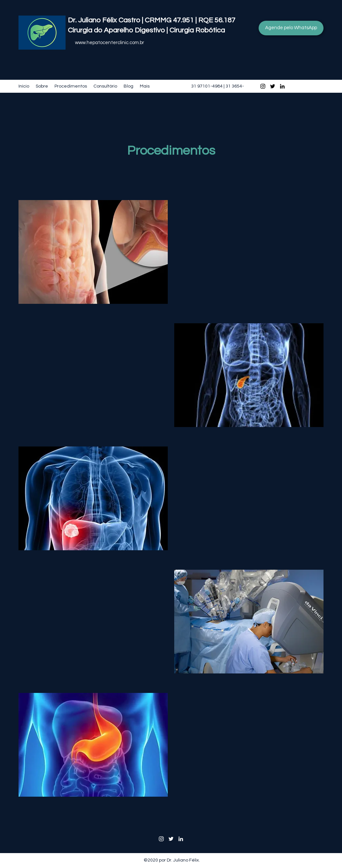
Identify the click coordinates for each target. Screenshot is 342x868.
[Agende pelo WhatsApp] (291, 28)
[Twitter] (273, 86)
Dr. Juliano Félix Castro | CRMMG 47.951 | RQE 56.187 (152, 20)
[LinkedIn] (282, 86)
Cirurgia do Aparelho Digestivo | (119, 30)
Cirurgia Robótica (199, 30)
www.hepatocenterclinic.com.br (110, 43)
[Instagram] (263, 86)
